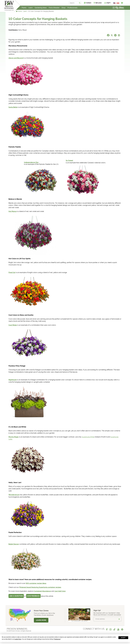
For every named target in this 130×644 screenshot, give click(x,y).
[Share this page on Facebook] (108, 35)
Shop (63, 8)
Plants (24, 8)
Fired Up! (12, 272)
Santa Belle (13, 107)
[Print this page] (119, 35)
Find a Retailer (54, 8)
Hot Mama (12, 211)
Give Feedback (33, 596)
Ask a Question (16, 596)
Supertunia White (88, 437)
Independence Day (31, 162)
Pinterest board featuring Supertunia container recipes (40, 587)
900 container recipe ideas (36, 583)
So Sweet (69, 160)
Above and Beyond (16, 58)
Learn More (41, 620)
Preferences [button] (57, 639)
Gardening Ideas (41, 8)
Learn (25, 11)
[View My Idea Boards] (118, 8)
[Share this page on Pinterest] (115, 35)
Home (20, 11)
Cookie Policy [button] (18, 639)
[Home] (9, 6)
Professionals (72, 8)
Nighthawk (13, 380)
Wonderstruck (14, 495)
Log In (108, 3)
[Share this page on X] (112, 35)
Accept (123, 638)
